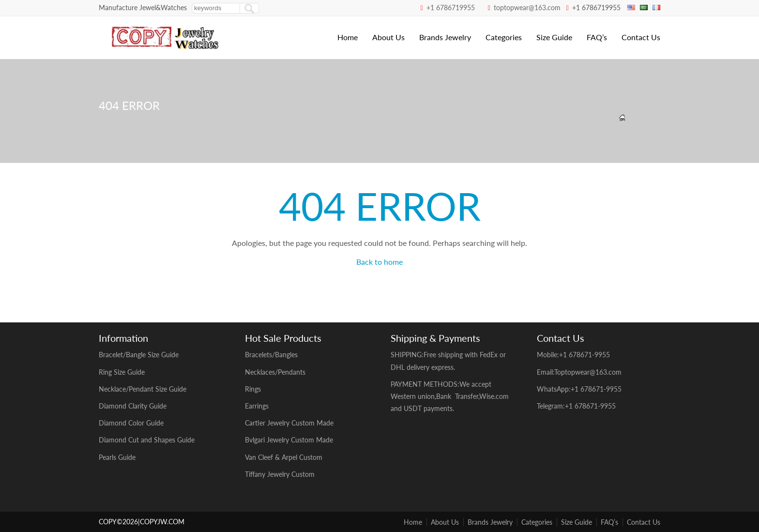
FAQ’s (597, 37)
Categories (504, 37)
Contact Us (641, 37)
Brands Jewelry (445, 37)
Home (348, 37)
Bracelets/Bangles (271, 355)
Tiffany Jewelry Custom (280, 474)
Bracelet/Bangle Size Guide (139, 355)
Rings (253, 389)
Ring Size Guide (122, 372)
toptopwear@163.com (527, 8)
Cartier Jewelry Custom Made (289, 423)
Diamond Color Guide (131, 423)
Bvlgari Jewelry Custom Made (289, 440)
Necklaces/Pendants (275, 372)
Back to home (379, 262)
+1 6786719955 (451, 8)
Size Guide (554, 37)
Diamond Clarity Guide (133, 406)
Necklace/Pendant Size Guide (143, 389)
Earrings (257, 406)
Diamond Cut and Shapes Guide (147, 440)
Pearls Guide (117, 457)
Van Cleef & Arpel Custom (285, 457)
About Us (388, 37)
